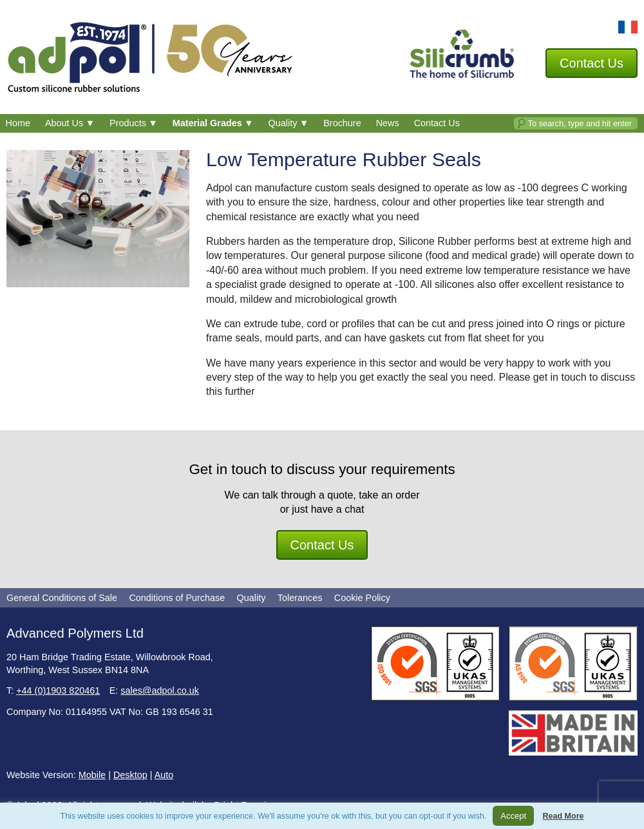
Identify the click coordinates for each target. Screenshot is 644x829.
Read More (563, 816)
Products (134, 123)
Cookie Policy (362, 598)
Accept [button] (513, 816)
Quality (289, 123)
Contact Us (437, 123)
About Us (70, 123)
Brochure (342, 123)
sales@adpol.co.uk (160, 691)
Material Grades (213, 123)
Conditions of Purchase (177, 598)
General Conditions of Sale (62, 598)
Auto (164, 775)
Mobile (92, 775)
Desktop (130, 775)
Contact (592, 63)
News (388, 123)
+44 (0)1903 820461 (58, 691)
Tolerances (300, 598)
